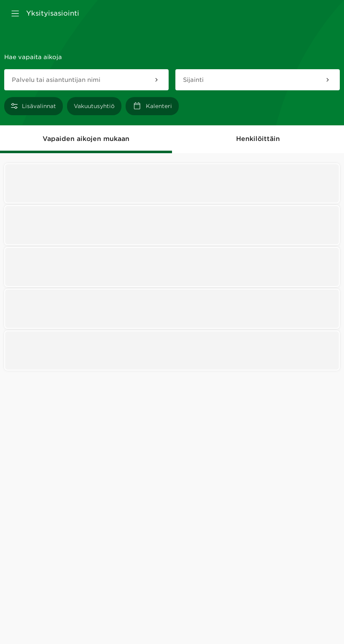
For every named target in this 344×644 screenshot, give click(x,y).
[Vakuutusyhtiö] (94, 106)
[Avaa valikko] (15, 14)
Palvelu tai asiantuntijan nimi (56, 80)
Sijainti (193, 80)
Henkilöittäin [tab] (258, 139)
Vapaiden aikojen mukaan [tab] (86, 139)
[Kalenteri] (152, 106)
